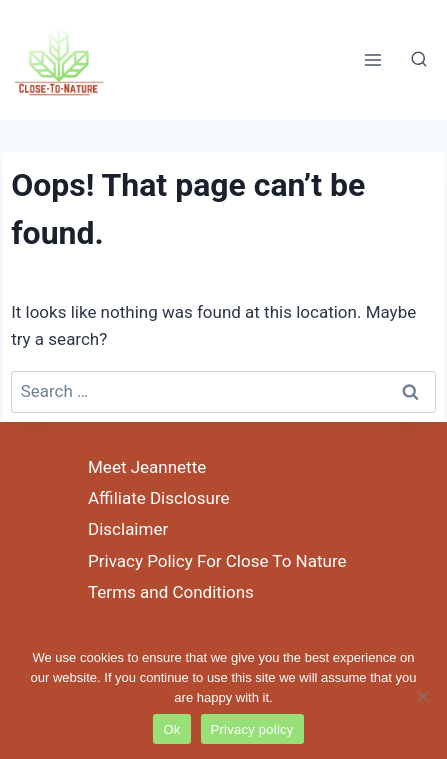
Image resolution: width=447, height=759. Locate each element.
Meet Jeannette (147, 467)
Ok (171, 729)
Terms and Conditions (171, 592)
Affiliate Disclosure (158, 498)
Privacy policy (252, 729)
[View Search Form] (419, 60)
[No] (422, 696)
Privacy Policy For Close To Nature (217, 561)
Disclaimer (128, 529)
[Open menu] (372, 59)
